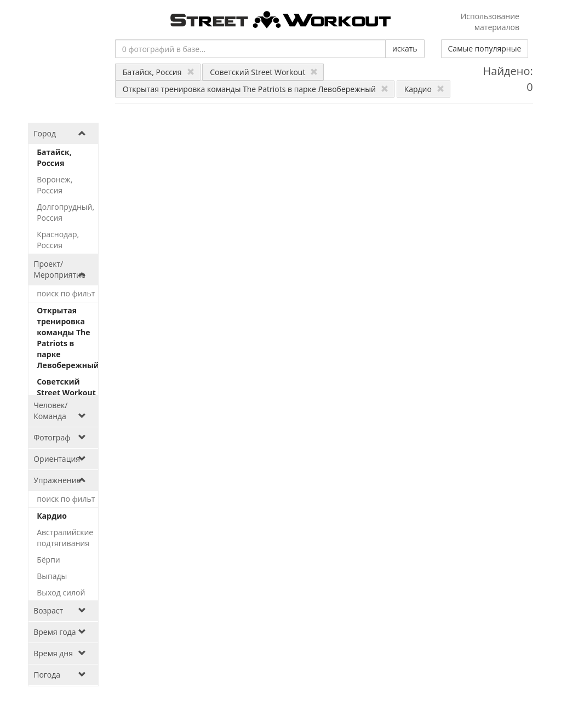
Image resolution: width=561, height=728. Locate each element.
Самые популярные (485, 48)
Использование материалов (490, 22)
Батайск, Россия (159, 72)
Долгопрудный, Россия (65, 212)
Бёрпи (48, 560)
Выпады (52, 576)
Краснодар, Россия (58, 240)
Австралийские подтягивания (65, 538)
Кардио (424, 89)
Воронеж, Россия (55, 185)
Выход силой (61, 592)
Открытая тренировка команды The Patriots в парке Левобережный (256, 89)
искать (405, 48)
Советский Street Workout (264, 72)
